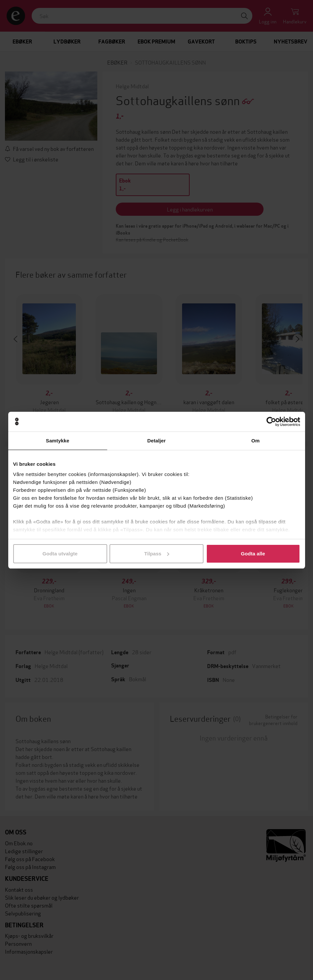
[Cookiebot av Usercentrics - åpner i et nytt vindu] (271, 422)
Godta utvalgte (60, 554)
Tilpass (157, 554)
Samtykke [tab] (58, 441)
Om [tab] (255, 441)
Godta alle (253, 554)
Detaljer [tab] (157, 441)
